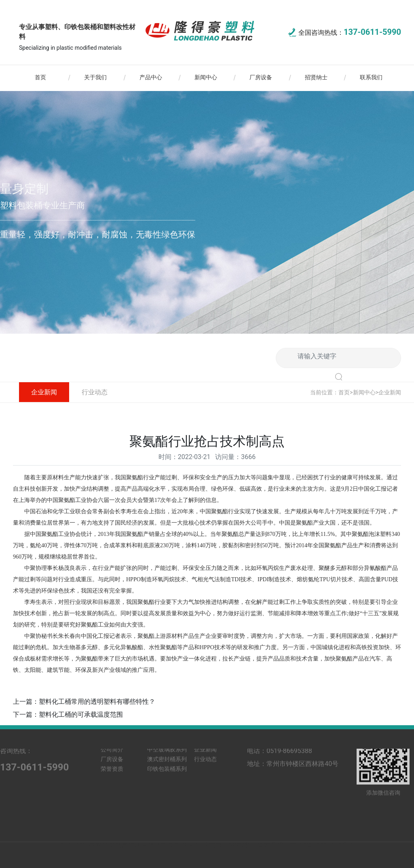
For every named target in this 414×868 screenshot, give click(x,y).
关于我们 (95, 77)
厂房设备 (261, 77)
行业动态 (95, 392)
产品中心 (151, 77)
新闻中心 (206, 77)
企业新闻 (44, 392)
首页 (40, 77)
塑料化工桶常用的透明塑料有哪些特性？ (97, 702)
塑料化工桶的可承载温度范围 (81, 715)
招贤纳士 (316, 77)
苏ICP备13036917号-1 (322, 849)
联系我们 (371, 77)
